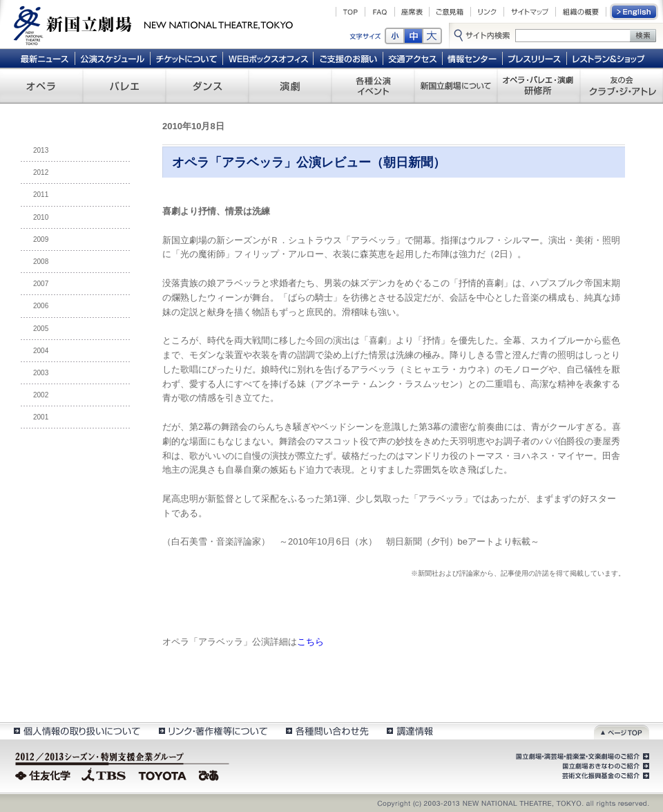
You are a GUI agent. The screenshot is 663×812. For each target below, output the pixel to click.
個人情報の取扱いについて (76, 731)
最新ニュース (44, 58)
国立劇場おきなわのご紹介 (604, 766)
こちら (310, 642)
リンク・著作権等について (212, 731)
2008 (41, 262)
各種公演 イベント (373, 86)
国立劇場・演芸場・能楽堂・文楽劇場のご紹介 (581, 757)
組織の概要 (581, 12)
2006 (41, 306)
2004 (41, 351)
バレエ (124, 86)
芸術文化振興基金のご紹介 (604, 776)
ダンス (207, 86)
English (635, 12)
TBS (104, 774)
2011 (41, 195)
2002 (41, 395)
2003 (41, 373)
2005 (41, 329)
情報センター (473, 58)
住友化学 (45, 774)
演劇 (290, 86)
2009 (41, 239)
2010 (41, 217)
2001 (41, 417)
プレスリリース (535, 58)
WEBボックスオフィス (268, 58)
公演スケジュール (112, 58)
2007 (41, 284)
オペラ (41, 86)
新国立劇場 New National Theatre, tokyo (153, 24)
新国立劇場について (456, 86)
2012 (41, 172)
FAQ (380, 12)
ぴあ (211, 774)
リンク (487, 12)
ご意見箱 (450, 12)
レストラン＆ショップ (609, 58)
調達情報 (410, 731)
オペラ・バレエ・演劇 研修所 (539, 86)
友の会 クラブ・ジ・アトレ (622, 86)
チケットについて (186, 58)
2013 (41, 150)
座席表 (412, 12)
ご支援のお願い (348, 58)
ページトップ (622, 731)
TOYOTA (163, 774)
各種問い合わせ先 (326, 731)
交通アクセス (413, 58)
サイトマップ (530, 12)
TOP (350, 12)
